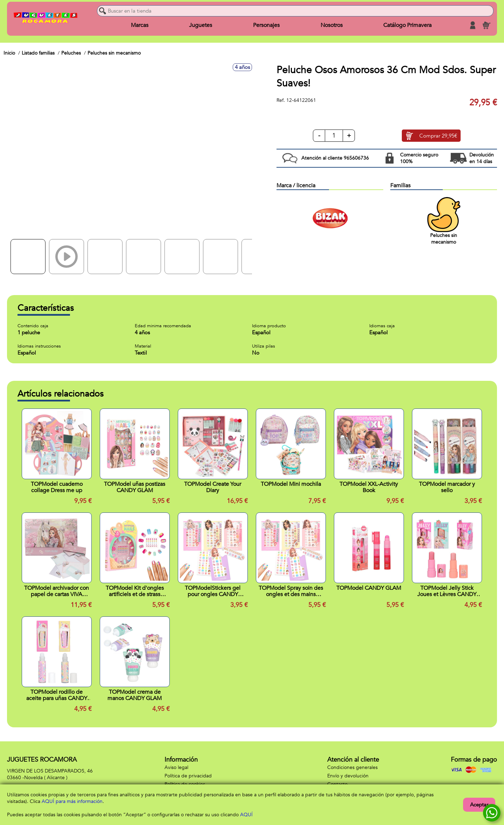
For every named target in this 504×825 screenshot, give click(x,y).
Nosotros (332, 25)
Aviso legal (176, 767)
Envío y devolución (348, 776)
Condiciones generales (352, 767)
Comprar (438, 136)
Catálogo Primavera (407, 25)
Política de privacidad (188, 776)
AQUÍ (246, 815)
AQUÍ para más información (72, 801)
